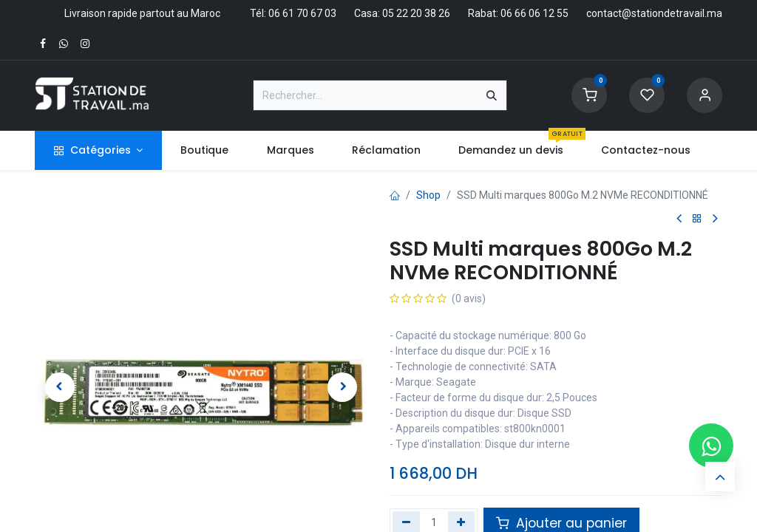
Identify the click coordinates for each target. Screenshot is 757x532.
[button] (60, 387)
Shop (428, 195)
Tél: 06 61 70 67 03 (293, 13)
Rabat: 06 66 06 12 (511, 13)
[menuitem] (205, 150)
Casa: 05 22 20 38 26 (402, 13)
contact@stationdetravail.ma (654, 13)
